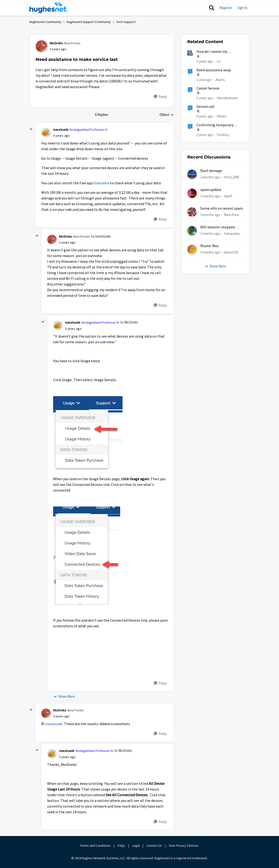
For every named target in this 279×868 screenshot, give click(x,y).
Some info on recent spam (222, 208)
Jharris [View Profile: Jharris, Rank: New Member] (220, 79)
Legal (136, 845)
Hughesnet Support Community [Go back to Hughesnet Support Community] (89, 22)
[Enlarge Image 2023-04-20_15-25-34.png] (88, 434)
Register (226, 8)
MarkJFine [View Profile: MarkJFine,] (231, 215)
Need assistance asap (214, 70)
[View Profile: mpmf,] (192, 193)
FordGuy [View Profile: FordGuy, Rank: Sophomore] (223, 134)
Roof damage (211, 171)
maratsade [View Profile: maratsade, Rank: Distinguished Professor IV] (61, 130)
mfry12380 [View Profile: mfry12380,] (231, 177)
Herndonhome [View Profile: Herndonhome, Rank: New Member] (227, 98)
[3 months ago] (210, 196)
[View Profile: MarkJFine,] (192, 212)
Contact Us (154, 845)
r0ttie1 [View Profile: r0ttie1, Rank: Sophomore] (222, 116)
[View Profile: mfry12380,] (192, 174)
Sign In (242, 8)
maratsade (54, 724)
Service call (206, 107)
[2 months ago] (210, 177)
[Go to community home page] (49, 8)
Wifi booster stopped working (217, 227)
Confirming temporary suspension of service (215, 125)
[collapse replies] (31, 129)
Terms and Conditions (95, 845)
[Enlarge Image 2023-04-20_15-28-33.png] (87, 555)
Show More (64, 696)
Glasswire (101, 183)
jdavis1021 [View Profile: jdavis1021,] (231, 252)
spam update (211, 190)
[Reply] (160, 97)
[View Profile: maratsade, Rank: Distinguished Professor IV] (46, 133)
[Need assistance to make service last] (61, 136)
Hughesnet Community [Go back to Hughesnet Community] (45, 22)
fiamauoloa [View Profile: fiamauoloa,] (232, 233)
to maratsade (101, 236)
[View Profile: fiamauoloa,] (192, 231)
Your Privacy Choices (184, 845)
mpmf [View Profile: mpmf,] (228, 196)
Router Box (209, 246)
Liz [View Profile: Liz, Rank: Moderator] (219, 61)
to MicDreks (129, 322)
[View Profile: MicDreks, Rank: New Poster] (41, 46)
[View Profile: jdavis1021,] (192, 249)
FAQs (121, 845)
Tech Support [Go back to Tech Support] (126, 22)
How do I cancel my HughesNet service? (213, 52)
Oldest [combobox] (167, 115)
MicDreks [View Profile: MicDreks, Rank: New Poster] (56, 43)
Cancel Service (208, 88)
